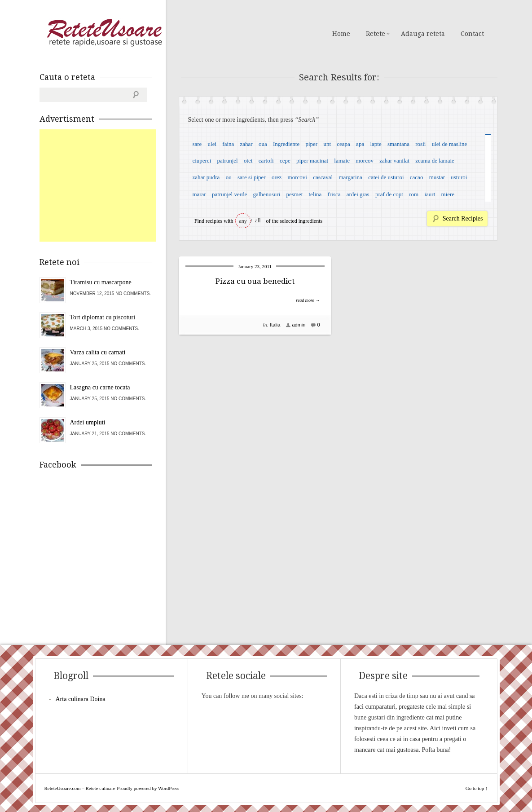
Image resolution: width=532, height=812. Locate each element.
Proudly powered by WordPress (148, 788)
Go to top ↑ (477, 788)
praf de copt (389, 194)
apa (360, 144)
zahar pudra (206, 177)
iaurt (430, 194)
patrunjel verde (229, 194)
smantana (398, 144)
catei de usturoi (386, 177)
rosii (420, 144)
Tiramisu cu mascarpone (101, 282)
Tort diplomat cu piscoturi (103, 317)
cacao (417, 177)
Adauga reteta (423, 34)
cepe (285, 161)
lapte (376, 144)
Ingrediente (286, 144)
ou (229, 177)
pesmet (294, 194)
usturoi (459, 177)
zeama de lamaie (435, 161)
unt (327, 144)
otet (248, 161)
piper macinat (312, 161)
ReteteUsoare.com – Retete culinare (104, 33)
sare (197, 144)
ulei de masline (450, 144)
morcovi (297, 177)
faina (228, 144)
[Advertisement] (107, 185)
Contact (472, 34)
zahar (246, 144)
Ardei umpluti (88, 422)
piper (311, 144)
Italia (275, 325)
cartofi (266, 161)
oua (263, 144)
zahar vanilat (394, 161)
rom (414, 194)
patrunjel (228, 161)
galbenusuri (267, 194)
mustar (437, 177)
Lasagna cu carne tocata (100, 387)
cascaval (323, 177)
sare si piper (252, 177)
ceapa (343, 144)
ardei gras (358, 194)
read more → (308, 300)
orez (277, 177)
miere (448, 194)
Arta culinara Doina (81, 699)
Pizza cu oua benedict (255, 281)
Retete (376, 34)
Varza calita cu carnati (98, 352)
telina (315, 194)
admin (299, 325)
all (258, 221)
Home (341, 34)
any (243, 221)
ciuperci (202, 161)
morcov (365, 161)
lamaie (342, 161)
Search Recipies (463, 218)
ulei (212, 144)
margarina (350, 177)
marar (199, 194)
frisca (334, 194)
